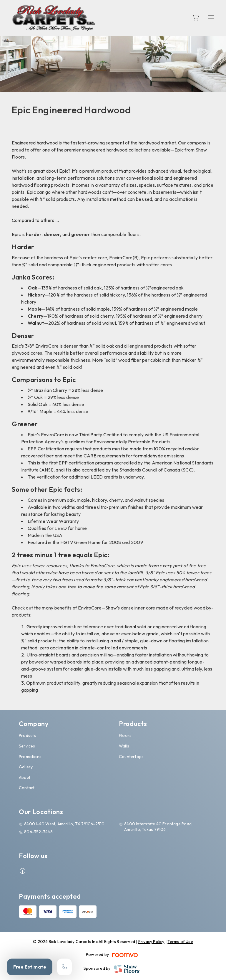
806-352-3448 (38, 832)
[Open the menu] (211, 17)
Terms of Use (180, 942)
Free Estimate (30, 967)
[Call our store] (64, 967)
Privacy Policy (151, 942)
